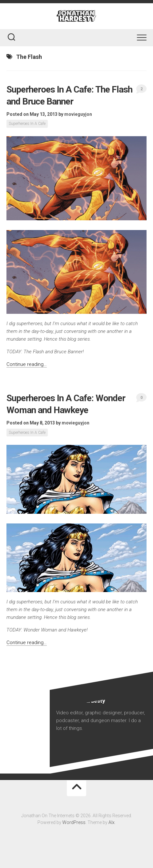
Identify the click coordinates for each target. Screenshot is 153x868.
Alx (112, 822)
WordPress (74, 822)
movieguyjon (78, 114)
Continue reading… (27, 364)
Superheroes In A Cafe (27, 124)
